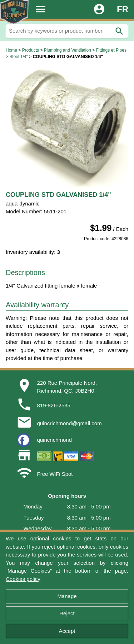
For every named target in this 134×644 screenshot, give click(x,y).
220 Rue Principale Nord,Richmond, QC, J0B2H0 (67, 387)
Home (11, 50)
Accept (67, 631)
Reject (67, 613)
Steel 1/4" (19, 57)
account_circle (99, 9)
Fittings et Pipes (111, 50)
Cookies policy (23, 579)
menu (41, 9)
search (119, 31)
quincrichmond (55, 440)
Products (31, 50)
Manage (67, 596)
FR (123, 9)
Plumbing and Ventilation (68, 50)
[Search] (67, 31)
